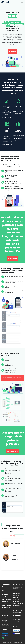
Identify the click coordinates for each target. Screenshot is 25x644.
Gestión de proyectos (16, 600)
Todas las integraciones (17, 619)
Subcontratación (18, 613)
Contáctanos (6, 584)
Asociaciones (6, 608)
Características (18, 584)
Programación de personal (18, 588)
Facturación (16, 593)
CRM (15, 591)
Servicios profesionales (6, 621)
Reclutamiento (6, 605)
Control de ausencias (16, 596)
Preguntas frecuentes (5, 602)
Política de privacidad (5, 594)
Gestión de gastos (18, 603)
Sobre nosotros (6, 599)
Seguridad (5, 597)
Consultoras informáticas (5, 625)
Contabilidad (17, 622)
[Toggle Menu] (22, 2)
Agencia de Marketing (5, 629)
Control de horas (18, 610)
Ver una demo (13, 52)
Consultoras (5, 618)
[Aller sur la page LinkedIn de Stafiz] (3, 639)
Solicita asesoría (13, 451)
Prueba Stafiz (12, 259)
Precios (4, 587)
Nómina (15, 626)
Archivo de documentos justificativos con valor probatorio (12, 378)
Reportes (16, 608)
